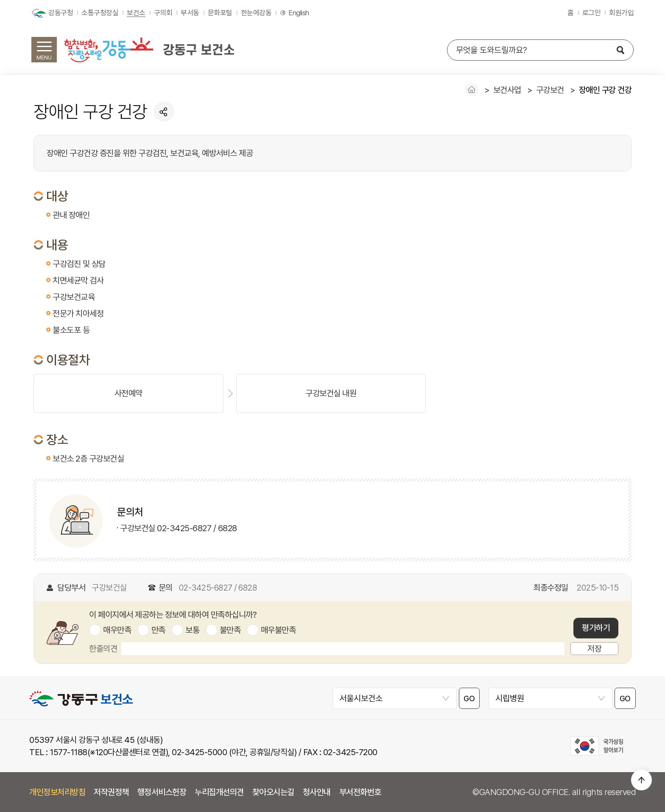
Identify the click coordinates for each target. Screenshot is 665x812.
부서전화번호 (360, 792)
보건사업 (507, 90)
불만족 (230, 630)
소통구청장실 (100, 13)
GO (469, 699)
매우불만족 (278, 630)
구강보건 (550, 90)
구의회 (163, 13)
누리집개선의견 (219, 792)
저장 (594, 649)
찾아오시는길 (273, 792)
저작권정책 (111, 792)
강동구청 (61, 13)
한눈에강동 (256, 13)
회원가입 (621, 13)
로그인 (592, 13)
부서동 (190, 13)
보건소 (136, 13)
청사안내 (317, 792)
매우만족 (117, 630)
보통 (192, 630)
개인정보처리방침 (57, 792)
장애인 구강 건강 (605, 90)
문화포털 (220, 13)
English (299, 13)
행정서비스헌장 (162, 792)
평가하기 (596, 628)
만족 (158, 630)
